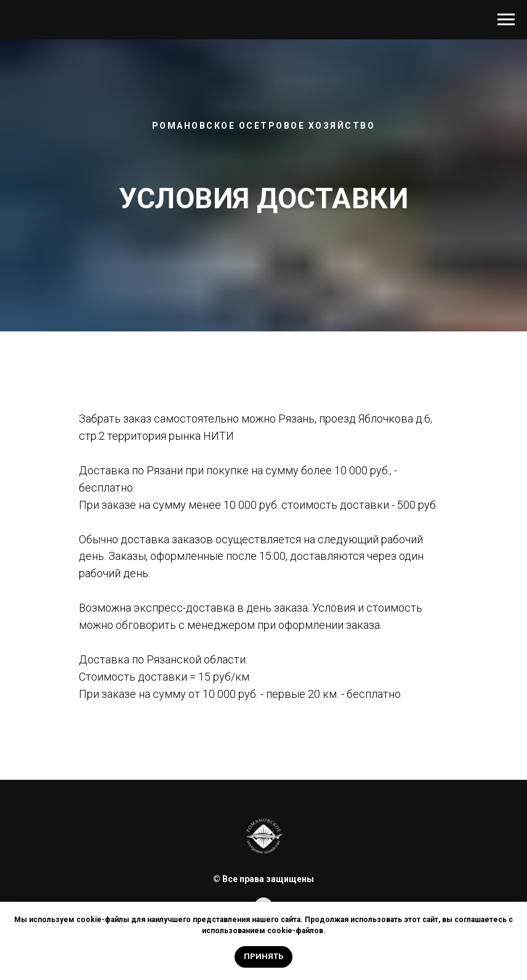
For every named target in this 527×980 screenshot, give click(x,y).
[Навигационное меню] (506, 20)
